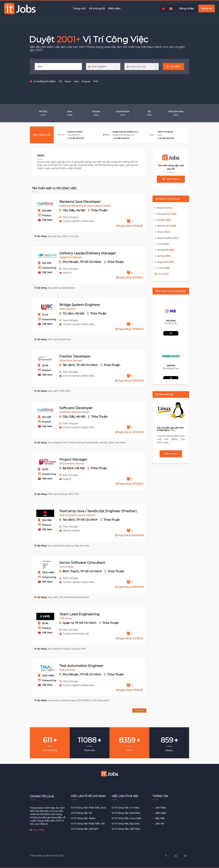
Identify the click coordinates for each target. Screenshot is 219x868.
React (68, 81)
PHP (96, 81)
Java (76, 81)
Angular (86, 81)
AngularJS (165, 262)
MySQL (164, 220)
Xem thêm (163, 274)
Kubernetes (123, 111)
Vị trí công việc (81, 813)
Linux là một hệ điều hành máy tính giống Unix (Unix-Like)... (171, 439)
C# (60, 81)
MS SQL (43, 111)
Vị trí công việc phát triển (88, 808)
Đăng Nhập (187, 8)
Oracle (163, 232)
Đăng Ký (207, 8)
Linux (163, 244)
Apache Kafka (167, 238)
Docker (96, 111)
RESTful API (166, 226)
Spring (164, 256)
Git (149, 111)
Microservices (176, 111)
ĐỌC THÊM (39, 830)
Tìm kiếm (174, 67)
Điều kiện (114, 8)
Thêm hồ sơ (171, 179)
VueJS (163, 268)
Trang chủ (79, 8)
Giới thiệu (159, 808)
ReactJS (164, 208)
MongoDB (166, 250)
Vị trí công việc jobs (125, 808)
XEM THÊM (139, 710)
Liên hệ (158, 824)
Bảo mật (159, 818)
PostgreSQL (167, 214)
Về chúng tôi (97, 8)
